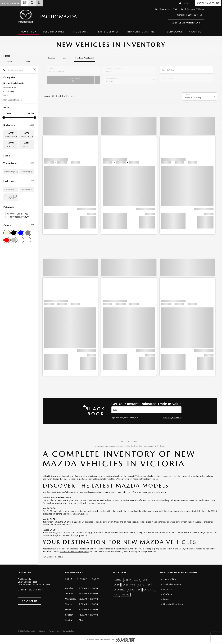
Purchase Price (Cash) (85, 58)
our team (189, 549)
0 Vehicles (71, 96)
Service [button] (82, 579)
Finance (52, 58)
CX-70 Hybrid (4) (11, 173)
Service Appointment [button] (186, 23)
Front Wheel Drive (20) (18, 254)
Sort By (188, 95)
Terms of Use (55, 631)
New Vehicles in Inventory (14, 83)
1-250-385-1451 (194, 15)
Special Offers (81, 32)
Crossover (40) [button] (11, 137)
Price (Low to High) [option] (193, 98)
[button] (70, 171)
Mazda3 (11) (9, 189)
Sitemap (42, 631)
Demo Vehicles (10, 87)
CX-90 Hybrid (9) (11, 181)
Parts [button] (96, 579)
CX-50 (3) (8, 168)
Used (10, 62)
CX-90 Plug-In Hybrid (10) (14, 185)
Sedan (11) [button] (27, 146)
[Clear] (34, 70)
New (28, 62)
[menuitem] (29, 32)
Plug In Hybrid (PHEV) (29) (11, 235)
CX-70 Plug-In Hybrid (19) (14, 177)
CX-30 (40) (8, 160)
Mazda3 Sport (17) (11, 193)
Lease (65, 58)
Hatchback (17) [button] (27, 137)
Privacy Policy (69, 631)
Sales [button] (69, 579)
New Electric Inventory (13, 100)
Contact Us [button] (30, 601)
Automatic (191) (11, 209)
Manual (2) (27, 209)
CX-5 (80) (8, 164)
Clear (32, 125)
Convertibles (9, 91)
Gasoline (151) (11, 227)
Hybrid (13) (27, 227)
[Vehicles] (146, 410)
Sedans (6, 96)
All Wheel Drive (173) (17, 251)
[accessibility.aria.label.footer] (126, 640)
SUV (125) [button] (11, 146)
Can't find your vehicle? (172, 418)
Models (19, 156)
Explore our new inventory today (74, 551)
